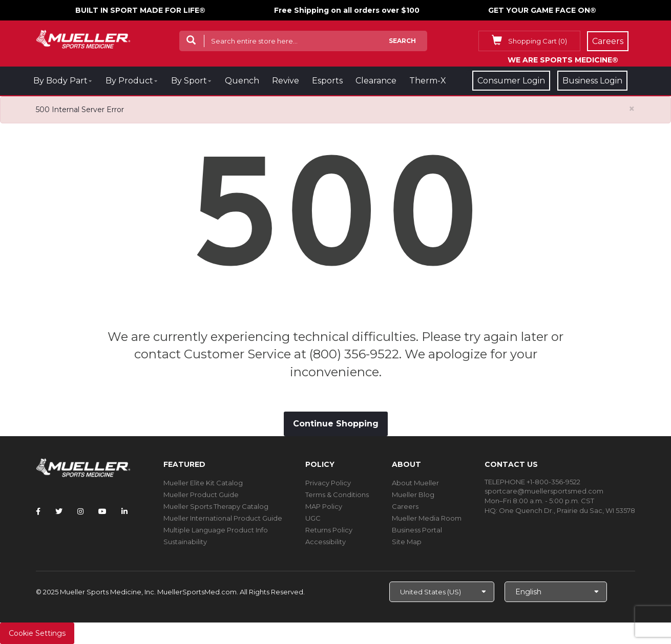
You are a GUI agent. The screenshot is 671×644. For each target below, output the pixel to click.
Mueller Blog (413, 495)
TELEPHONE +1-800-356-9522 (532, 482)
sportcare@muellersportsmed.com (544, 491)
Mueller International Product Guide (223, 518)
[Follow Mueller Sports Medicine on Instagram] (80, 511)
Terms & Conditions (337, 495)
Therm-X (428, 81)
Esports (327, 81)
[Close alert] (632, 109)
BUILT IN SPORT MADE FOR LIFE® (140, 10)
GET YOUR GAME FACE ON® (542, 10)
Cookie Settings (37, 633)
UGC (313, 518)
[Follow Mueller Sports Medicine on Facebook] (38, 511)
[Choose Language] (556, 592)
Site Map (407, 542)
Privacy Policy (328, 483)
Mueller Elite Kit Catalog (203, 483)
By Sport (189, 81)
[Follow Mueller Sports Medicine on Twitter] (59, 511)
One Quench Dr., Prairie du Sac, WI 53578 (567, 510)
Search (402, 41)
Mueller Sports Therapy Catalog (216, 506)
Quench (242, 81)
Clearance (376, 81)
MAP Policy (324, 506)
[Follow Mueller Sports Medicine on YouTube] (102, 511)
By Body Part (60, 81)
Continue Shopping (336, 424)
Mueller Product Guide (201, 495)
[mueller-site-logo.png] (83, 38)
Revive (286, 81)
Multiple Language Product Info (216, 530)
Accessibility (326, 542)
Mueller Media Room (427, 518)
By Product (129, 81)
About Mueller (415, 483)
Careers (405, 506)
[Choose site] (442, 592)
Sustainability (185, 542)
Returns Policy (329, 530)
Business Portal (417, 530)
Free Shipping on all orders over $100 (347, 10)
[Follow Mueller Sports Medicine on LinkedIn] (124, 511)
